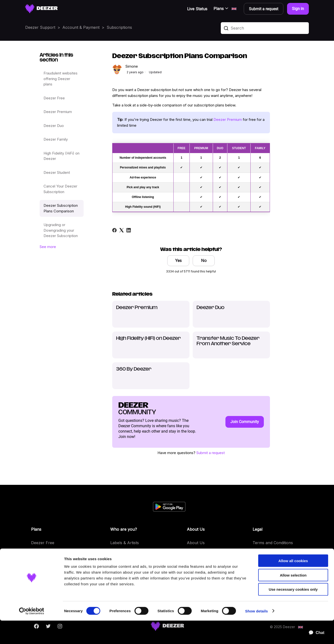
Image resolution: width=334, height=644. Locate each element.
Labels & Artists (125, 543)
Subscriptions (119, 27)
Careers (194, 553)
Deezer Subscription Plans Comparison (61, 208)
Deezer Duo (54, 126)
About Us (196, 543)
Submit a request (211, 453)
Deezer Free (54, 98)
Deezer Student (57, 172)
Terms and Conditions (273, 543)
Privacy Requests (269, 563)
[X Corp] (122, 230)
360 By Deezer (134, 369)
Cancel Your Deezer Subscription (60, 189)
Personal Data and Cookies (278, 553)
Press (116, 563)
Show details (257, 634)
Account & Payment (81, 27)
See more (48, 247)
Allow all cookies (293, 584)
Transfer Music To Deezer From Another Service (228, 341)
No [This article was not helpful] (204, 260)
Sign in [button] (298, 9)
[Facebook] (114, 230)
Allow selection (293, 598)
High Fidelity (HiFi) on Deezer (61, 156)
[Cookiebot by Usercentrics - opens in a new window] (32, 634)
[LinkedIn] (129, 230)
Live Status (197, 9)
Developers (121, 553)
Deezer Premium (58, 112)
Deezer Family (56, 139)
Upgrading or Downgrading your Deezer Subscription (61, 230)
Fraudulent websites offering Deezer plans (61, 79)
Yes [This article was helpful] (178, 260)
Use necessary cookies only (293, 613)
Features (195, 563)
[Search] (265, 28)
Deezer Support (40, 27)
